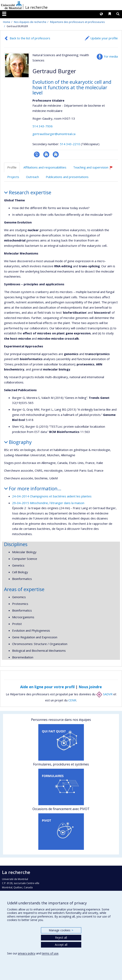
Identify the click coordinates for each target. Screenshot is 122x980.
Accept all (61, 945)
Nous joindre (90, 687)
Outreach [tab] (32, 177)
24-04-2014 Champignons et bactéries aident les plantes (52, 496)
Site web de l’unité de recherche (46, 154)
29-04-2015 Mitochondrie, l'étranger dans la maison (48, 503)
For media (111, 56)
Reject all (61, 938)
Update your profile (104, 38)
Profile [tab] (12, 167)
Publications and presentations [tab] (67, 177)
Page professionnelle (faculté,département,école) (37, 154)
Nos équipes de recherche (30, 22)
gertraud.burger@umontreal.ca (54, 134)
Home (7, 22)
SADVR (104, 694)
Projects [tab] (13, 177)
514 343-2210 (70, 144)
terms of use (50, 953)
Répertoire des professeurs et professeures (77, 22)
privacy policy (27, 953)
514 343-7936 (43, 126)
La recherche (36, 7)
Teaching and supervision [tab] (95, 169)
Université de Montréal (11, 5)
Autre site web (56, 154)
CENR (72, 700)
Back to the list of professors (30, 38)
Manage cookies (61, 930)
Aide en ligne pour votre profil (47, 687)
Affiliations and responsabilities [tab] (45, 167)
